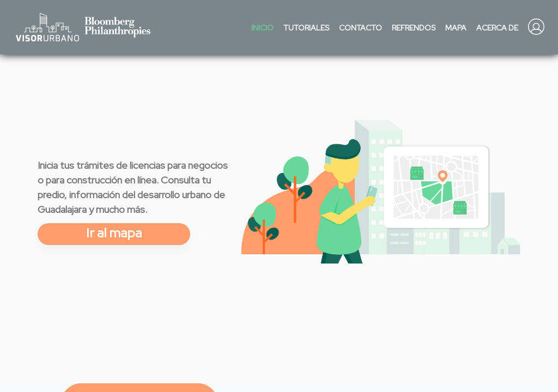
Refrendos (414, 28)
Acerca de (497, 28)
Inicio (262, 28)
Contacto (360, 28)
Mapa (456, 28)
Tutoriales (306, 28)
